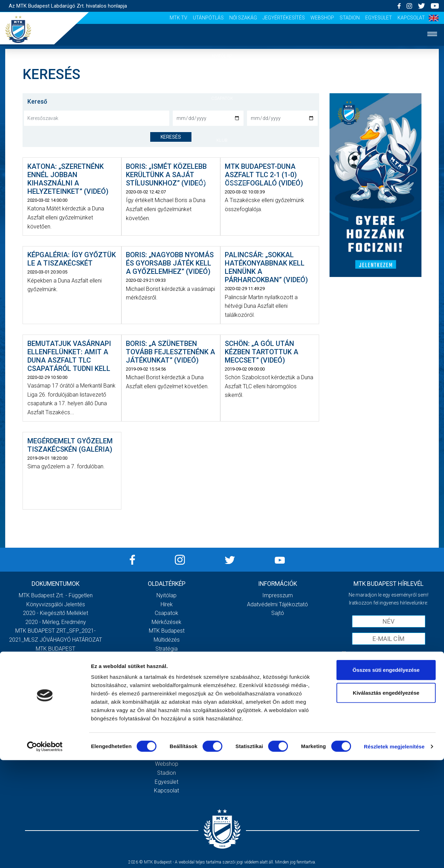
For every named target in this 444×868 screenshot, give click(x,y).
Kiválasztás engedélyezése (386, 801)
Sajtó (167, 711)
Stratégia (166, 649)
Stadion (350, 18)
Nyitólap (222, 56)
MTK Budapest (167, 631)
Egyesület (379, 18)
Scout (166, 719)
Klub (222, 140)
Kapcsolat (411, 18)
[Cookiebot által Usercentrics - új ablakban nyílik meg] (45, 854)
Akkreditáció (222, 204)
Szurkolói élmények (222, 183)
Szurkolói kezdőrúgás (167, 693)
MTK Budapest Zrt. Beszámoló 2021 (55, 666)
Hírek (222, 77)
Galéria (222, 161)
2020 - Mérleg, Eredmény (56, 622)
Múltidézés (167, 640)
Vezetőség (166, 657)
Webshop (322, 18)
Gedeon (166, 666)
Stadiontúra (167, 702)
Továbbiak (55, 696)
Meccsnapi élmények (167, 684)
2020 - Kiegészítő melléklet (55, 613)
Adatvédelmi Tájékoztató (277, 604)
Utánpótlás (208, 18)
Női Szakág (243, 18)
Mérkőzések (222, 119)
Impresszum (277, 595)
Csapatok (222, 98)
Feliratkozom (389, 668)
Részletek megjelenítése (394, 854)
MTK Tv (178, 18)
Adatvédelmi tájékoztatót (407, 654)
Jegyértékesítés (284, 18)
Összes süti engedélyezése (386, 778)
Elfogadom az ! (392, 654)
